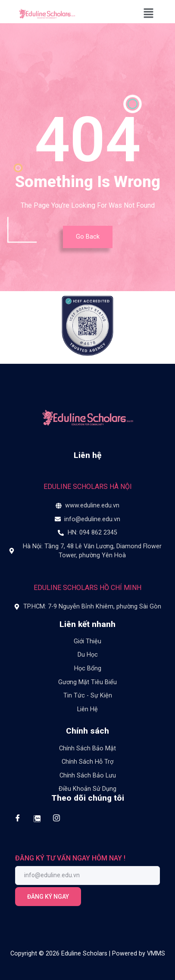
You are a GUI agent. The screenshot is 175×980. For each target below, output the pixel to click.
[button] (149, 14)
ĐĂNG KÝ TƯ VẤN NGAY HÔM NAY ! (70, 858)
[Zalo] (37, 818)
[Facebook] (17, 818)
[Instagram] (56, 818)
